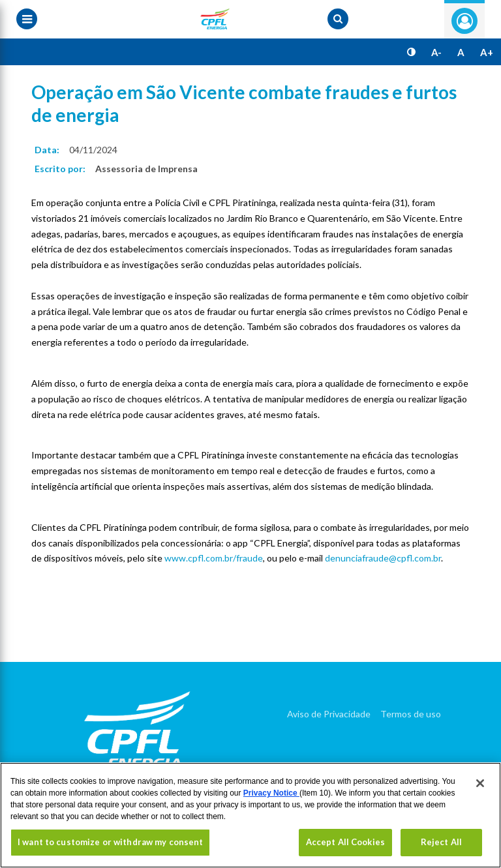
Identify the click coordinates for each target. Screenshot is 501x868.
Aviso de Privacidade (329, 714)
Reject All (441, 842)
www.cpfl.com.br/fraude (214, 558)
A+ (487, 52)
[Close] (480, 783)
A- (436, 52)
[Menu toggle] (27, 19)
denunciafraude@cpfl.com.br (383, 558)
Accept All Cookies (345, 842)
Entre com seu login (464, 21)
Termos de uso (411, 714)
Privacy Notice (271, 793)
